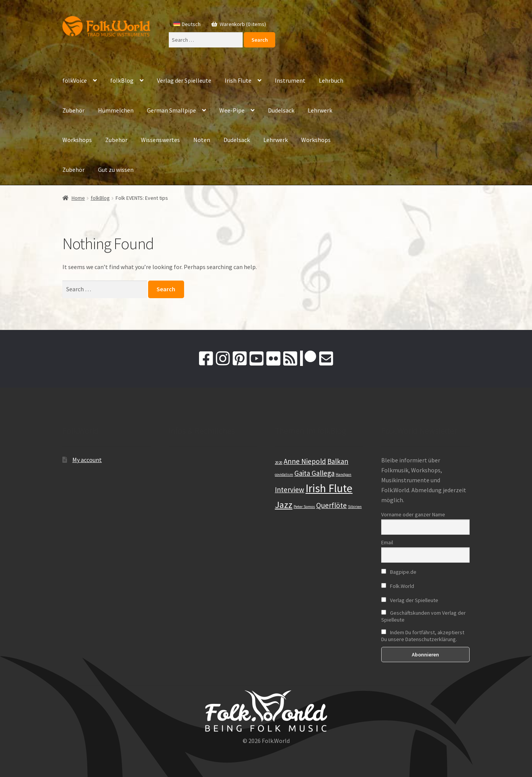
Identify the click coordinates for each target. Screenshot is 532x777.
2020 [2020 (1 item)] (279, 463)
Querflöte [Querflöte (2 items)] (331, 505)
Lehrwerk (320, 110)
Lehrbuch (331, 80)
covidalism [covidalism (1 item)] (284, 474)
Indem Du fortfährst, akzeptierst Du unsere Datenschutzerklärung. (423, 636)
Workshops (77, 140)
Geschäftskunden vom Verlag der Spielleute (423, 616)
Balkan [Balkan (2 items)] (338, 461)
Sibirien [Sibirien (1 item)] (355, 507)
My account (87, 460)
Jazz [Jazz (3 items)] (284, 505)
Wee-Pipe (232, 110)
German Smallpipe (171, 110)
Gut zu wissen (116, 170)
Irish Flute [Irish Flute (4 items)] (329, 488)
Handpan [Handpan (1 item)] (344, 474)
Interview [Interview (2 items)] (290, 490)
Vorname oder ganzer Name (413, 514)
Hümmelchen (116, 110)
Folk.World (398, 586)
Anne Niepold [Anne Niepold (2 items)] (305, 461)
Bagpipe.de (399, 572)
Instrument (290, 80)
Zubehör (73, 110)
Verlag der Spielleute (184, 80)
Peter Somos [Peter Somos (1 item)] (304, 507)
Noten (202, 140)
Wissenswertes (160, 140)
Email (387, 542)
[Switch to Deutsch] (187, 24)
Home (78, 198)
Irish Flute (238, 80)
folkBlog (122, 80)
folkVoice (75, 80)
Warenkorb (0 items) (242, 24)
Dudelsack (281, 110)
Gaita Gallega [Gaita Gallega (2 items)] (314, 473)
